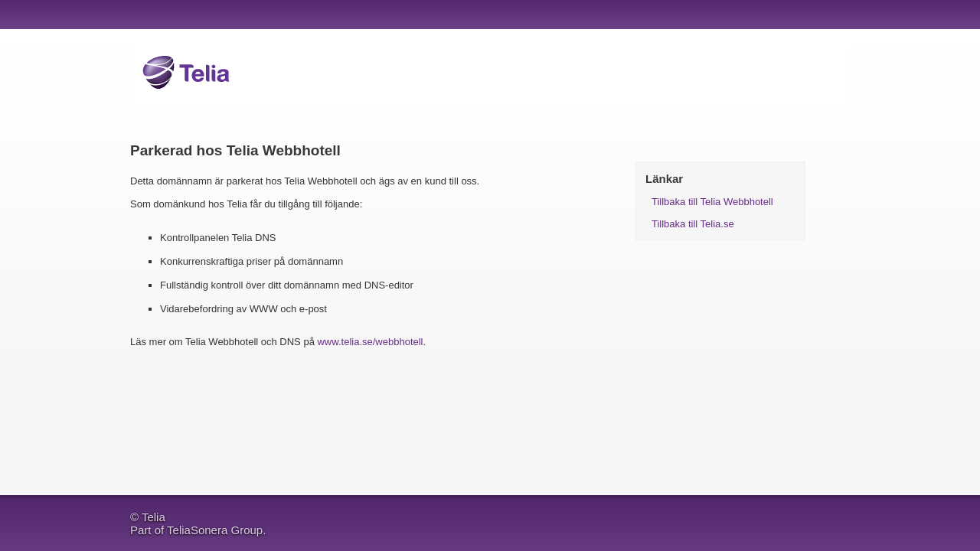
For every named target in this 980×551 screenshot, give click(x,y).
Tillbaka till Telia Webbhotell (712, 202)
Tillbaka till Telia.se (693, 224)
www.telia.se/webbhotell (370, 342)
